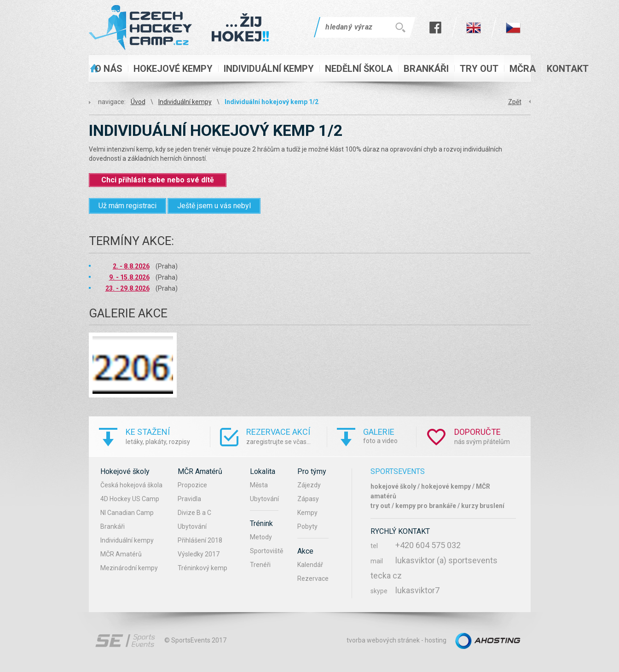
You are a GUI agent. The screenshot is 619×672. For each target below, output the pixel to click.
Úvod (138, 102)
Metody (261, 537)
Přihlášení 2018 (200, 540)
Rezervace (313, 579)
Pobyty (307, 526)
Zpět (515, 102)
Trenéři (260, 565)
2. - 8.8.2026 (131, 266)
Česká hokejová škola (131, 485)
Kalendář (310, 565)
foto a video (390, 435)
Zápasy (308, 499)
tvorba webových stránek (383, 640)
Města (259, 485)
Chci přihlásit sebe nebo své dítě (158, 180)
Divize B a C (194, 513)
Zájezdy (309, 485)
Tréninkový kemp (202, 568)
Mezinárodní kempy (129, 568)
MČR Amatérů (121, 554)
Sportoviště (266, 551)
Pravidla (189, 499)
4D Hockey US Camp (130, 499)
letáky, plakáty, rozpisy (168, 436)
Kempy (307, 513)
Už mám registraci (127, 206)
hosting (436, 640)
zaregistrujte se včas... (286, 436)
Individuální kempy (185, 102)
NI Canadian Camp (127, 513)
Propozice (192, 485)
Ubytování (192, 526)
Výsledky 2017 (199, 554)
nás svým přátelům (492, 436)
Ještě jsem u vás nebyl (214, 206)
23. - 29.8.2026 (127, 288)
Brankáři (113, 526)
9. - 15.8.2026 (129, 277)
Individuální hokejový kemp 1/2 (272, 102)
